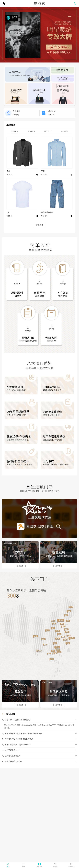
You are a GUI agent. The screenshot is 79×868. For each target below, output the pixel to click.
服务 (24, 866)
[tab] (15, 132)
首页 (8, 866)
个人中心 (71, 866)
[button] (40, 720)
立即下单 (40, 866)
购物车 (55, 866)
